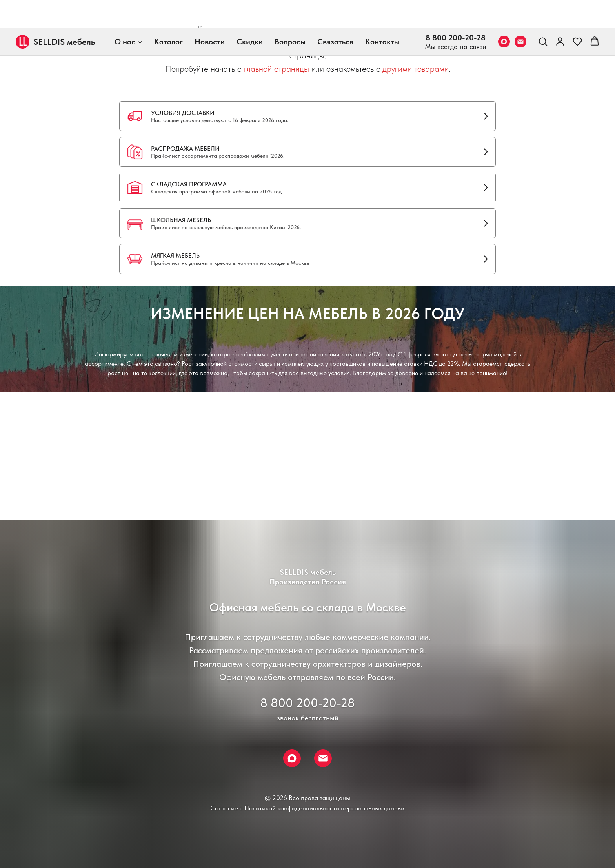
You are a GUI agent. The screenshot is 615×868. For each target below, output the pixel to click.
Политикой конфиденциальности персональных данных (325, 808)
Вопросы (290, 14)
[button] (543, 13)
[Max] (504, 14)
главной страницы (276, 69)
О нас (125, 14)
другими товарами (416, 69)
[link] (560, 13)
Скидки (250, 14)
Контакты (382, 14)
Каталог (168, 14)
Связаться (335, 14)
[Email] (520, 14)
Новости (210, 14)
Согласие (224, 808)
